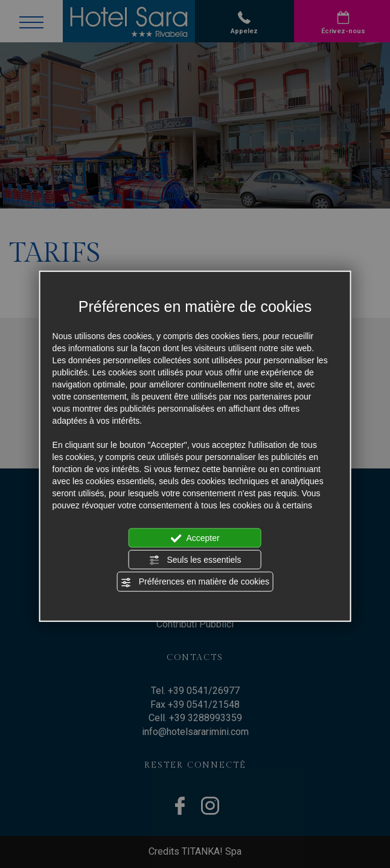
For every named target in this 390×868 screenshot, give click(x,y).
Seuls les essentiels (195, 560)
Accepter (195, 538)
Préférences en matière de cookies (195, 582)
